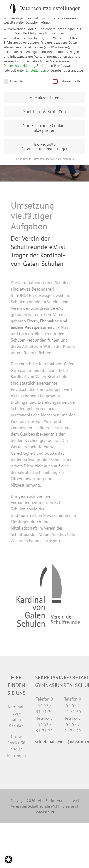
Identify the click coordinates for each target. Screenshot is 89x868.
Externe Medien (68, 81)
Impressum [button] (68, 159)
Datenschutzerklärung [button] (47, 159)
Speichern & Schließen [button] (44, 112)
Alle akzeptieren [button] (44, 98)
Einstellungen (36, 70)
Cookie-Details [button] (23, 159)
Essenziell (14, 81)
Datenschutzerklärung (19, 66)
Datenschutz (45, 812)
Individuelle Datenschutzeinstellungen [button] (45, 147)
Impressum (67, 806)
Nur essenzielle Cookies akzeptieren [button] (44, 128)
